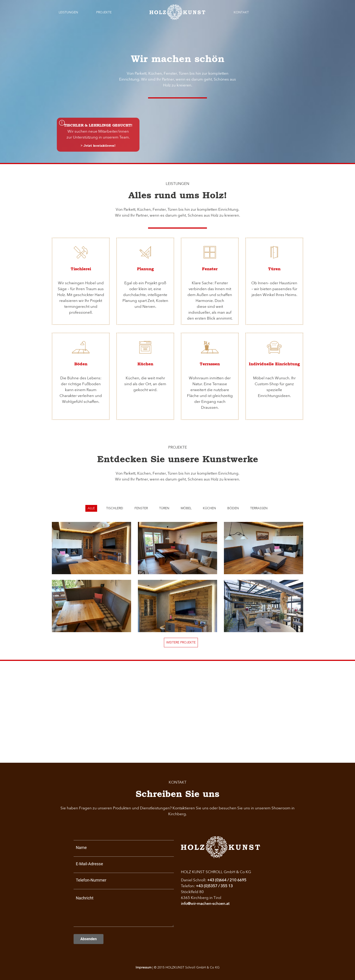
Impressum (144, 967)
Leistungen (68, 12)
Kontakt (241, 12)
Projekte (104, 12)
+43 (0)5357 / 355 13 (214, 886)
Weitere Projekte (181, 642)
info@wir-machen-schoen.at (205, 904)
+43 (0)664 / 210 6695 (227, 880)
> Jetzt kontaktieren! (98, 146)
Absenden (89, 939)
